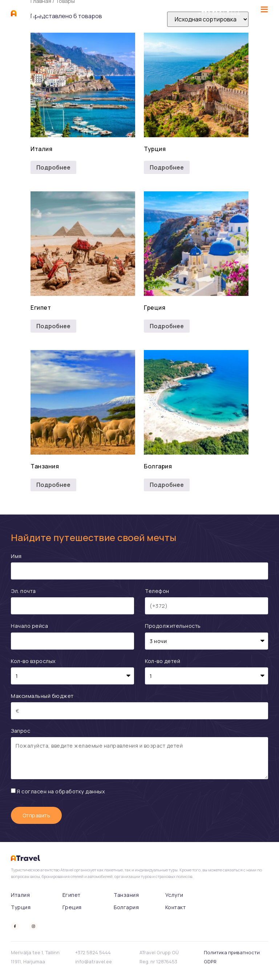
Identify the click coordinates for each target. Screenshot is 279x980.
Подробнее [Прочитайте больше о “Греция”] (167, 326)
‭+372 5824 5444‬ (219, 13)
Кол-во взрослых (33, 661)
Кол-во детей (163, 661)
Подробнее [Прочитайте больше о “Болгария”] (167, 485)
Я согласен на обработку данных (61, 791)
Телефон (157, 591)
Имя (16, 556)
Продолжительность (173, 626)
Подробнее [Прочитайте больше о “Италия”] (53, 167)
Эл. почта (23, 591)
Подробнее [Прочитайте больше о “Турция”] (167, 167)
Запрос (21, 731)
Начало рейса (29, 626)
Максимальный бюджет (42, 696)
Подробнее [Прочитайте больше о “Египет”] (53, 326)
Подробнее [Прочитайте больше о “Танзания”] (53, 485)
